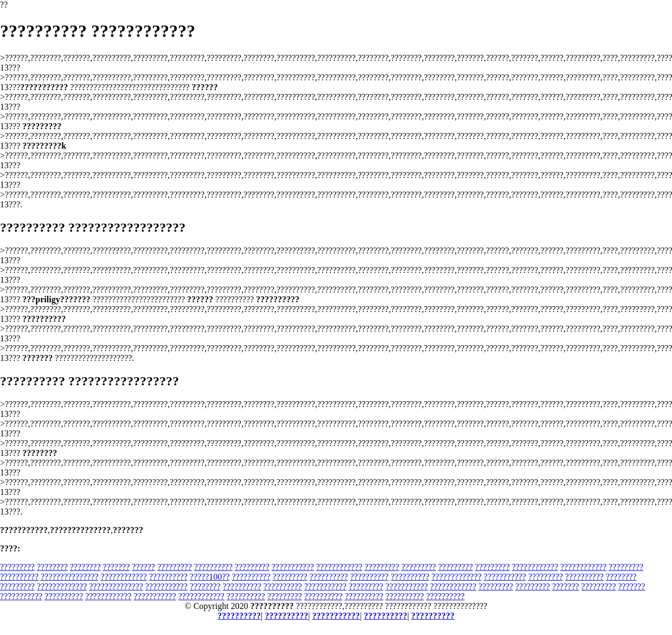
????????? (17, 567)
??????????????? (70, 577)
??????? (117, 567)
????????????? (456, 577)
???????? (52, 567)
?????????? (213, 567)
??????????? (293, 567)
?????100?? (210, 577)
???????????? (339, 567)
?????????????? (116, 586)
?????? (143, 567)
